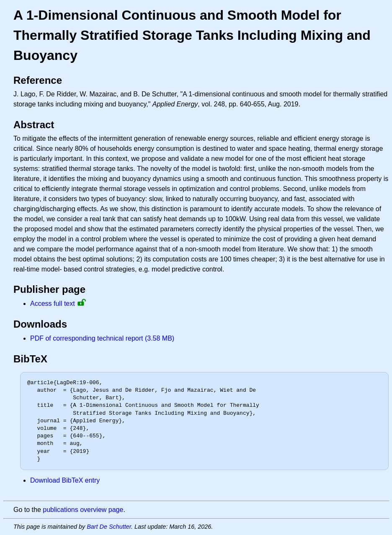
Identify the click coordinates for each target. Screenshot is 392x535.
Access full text (53, 304)
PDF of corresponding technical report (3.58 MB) (102, 338)
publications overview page (83, 510)
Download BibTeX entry (65, 480)
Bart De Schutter (109, 527)
